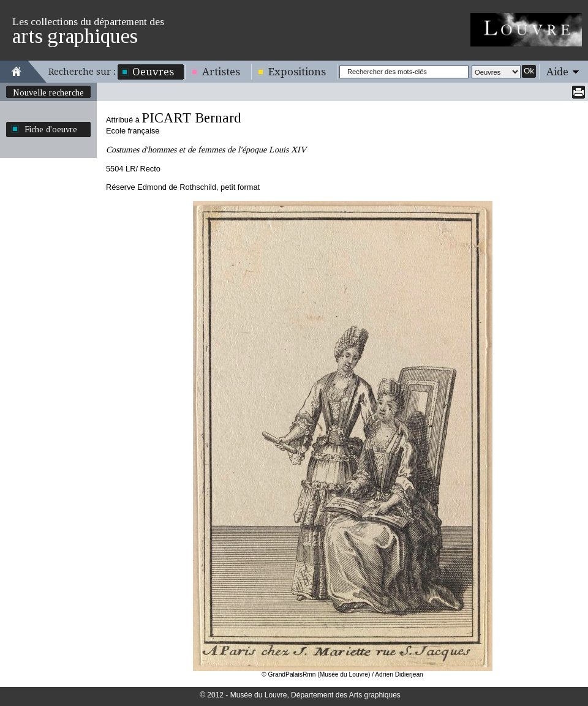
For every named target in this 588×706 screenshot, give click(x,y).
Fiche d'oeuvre (51, 129)
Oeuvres (153, 72)
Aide (557, 72)
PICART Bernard (191, 118)
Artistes (221, 72)
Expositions (297, 72)
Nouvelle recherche (48, 92)
